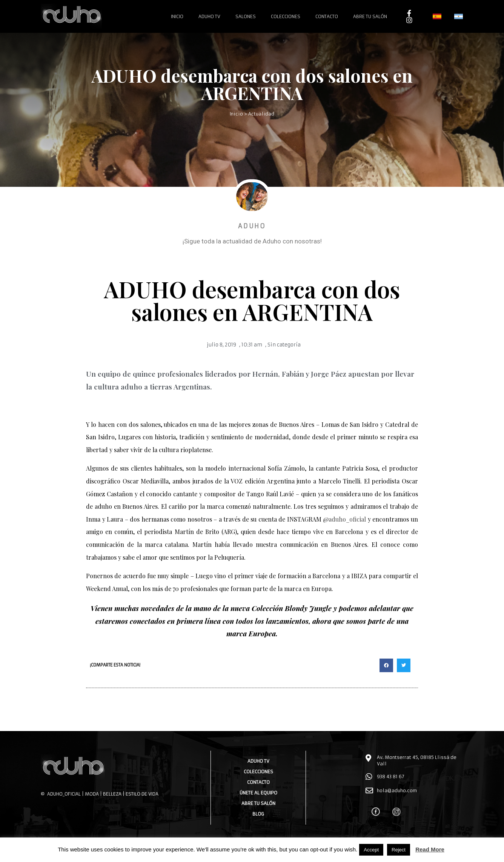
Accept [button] (371, 850)
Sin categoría (284, 345)
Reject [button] (399, 850)
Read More (430, 849)
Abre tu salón (370, 16)
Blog (258, 814)
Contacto (327, 16)
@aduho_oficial (344, 519)
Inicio (177, 16)
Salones (246, 16)
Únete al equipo (258, 793)
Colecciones (286, 16)
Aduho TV (209, 16)
